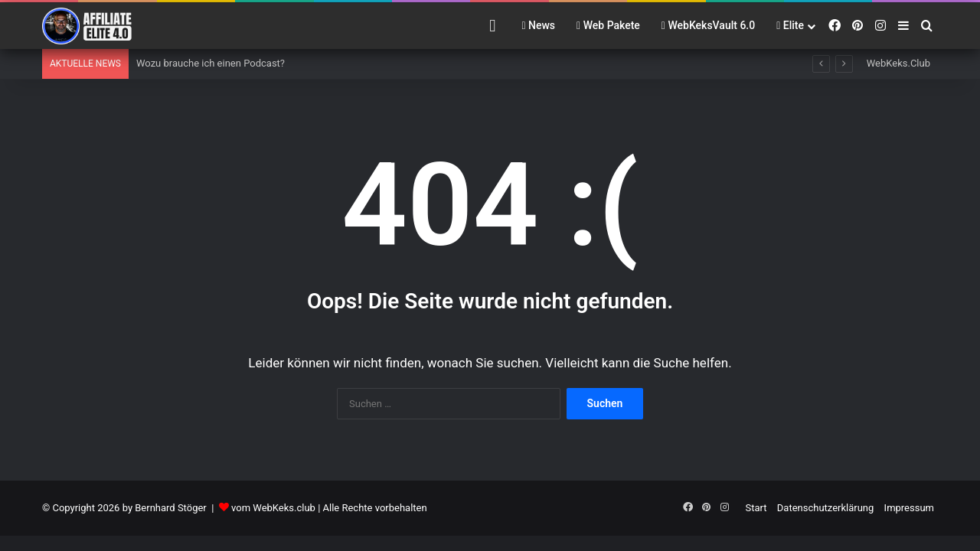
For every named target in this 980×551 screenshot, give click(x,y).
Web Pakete (608, 25)
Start (756, 508)
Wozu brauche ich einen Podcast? (211, 63)
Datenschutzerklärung (826, 508)
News (538, 25)
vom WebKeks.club (273, 508)
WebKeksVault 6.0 (708, 25)
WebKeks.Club (898, 63)
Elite (790, 25)
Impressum (909, 508)
